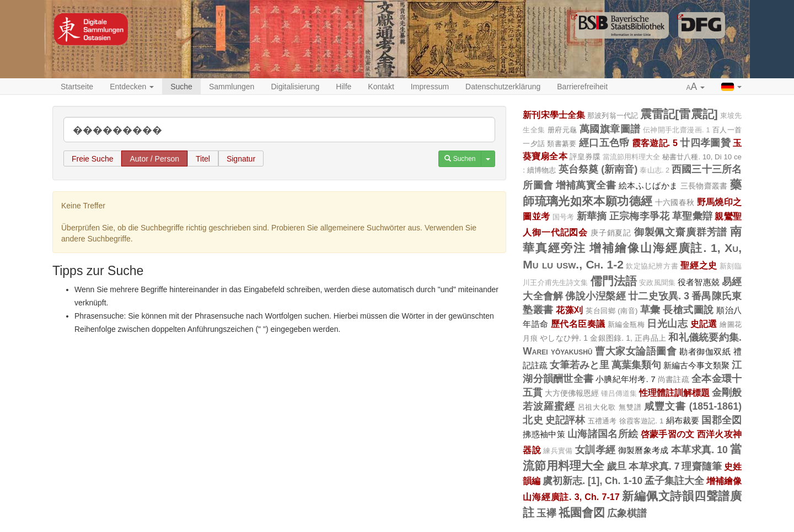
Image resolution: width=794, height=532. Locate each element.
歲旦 (616, 466)
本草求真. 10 (699, 450)
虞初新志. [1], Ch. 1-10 (592, 481)
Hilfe (344, 87)
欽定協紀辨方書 (652, 266)
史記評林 (565, 420)
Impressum (430, 87)
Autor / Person (154, 159)
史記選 (704, 324)
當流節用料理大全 (631, 157)
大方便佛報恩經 (572, 393)
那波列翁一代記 (613, 115)
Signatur (241, 159)
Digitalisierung (295, 87)
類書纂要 (562, 144)
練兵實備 (558, 451)
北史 (533, 420)
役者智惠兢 (699, 282)
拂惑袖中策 (544, 434)
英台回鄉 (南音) (611, 311)
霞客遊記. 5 (655, 143)
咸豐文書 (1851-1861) (693, 406)
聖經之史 (699, 265)
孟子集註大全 (674, 481)
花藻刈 (569, 310)
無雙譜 (630, 407)
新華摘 (592, 216)
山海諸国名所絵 (603, 434)
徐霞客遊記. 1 (642, 421)
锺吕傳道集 (619, 394)
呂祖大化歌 (597, 407)
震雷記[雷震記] (679, 114)
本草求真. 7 (654, 466)
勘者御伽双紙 (705, 351)
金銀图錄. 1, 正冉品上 (628, 338)
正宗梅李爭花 (640, 216)
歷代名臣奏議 (578, 324)
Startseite (77, 87)
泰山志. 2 (654, 170)
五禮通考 (602, 421)
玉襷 (546, 513)
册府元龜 (562, 130)
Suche (181, 87)
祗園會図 (582, 512)
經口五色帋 (604, 143)
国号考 (564, 217)
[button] (696, 87)
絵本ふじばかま (648, 186)
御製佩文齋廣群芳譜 (681, 232)
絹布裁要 (683, 420)
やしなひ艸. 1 (564, 338)
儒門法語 (614, 281)
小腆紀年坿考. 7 (626, 379)
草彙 (650, 310)
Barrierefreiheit (582, 87)
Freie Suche (92, 159)
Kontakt (381, 87)
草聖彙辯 (692, 216)
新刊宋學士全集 (554, 115)
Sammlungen (232, 87)
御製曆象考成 (643, 450)
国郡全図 (721, 420)
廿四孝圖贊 (705, 143)
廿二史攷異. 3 (659, 296)
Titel (203, 159)
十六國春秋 (675, 202)
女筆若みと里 (580, 365)
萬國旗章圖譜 (610, 129)
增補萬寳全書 (586, 185)
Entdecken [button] (132, 87)
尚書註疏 (674, 379)
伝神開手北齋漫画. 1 (677, 130)
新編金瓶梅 (626, 324)
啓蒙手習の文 (668, 434)
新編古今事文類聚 (696, 365)
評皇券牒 (585, 157)
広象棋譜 (627, 513)
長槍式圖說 (688, 310)
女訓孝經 (595, 450)
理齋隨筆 (701, 466)
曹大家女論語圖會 (636, 351)
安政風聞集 (657, 283)
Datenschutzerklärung (503, 87)
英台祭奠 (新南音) (598, 169)
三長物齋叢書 (704, 186)
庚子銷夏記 (611, 233)
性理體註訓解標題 (674, 393)
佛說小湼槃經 (595, 296)
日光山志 (667, 324)
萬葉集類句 (636, 365)
